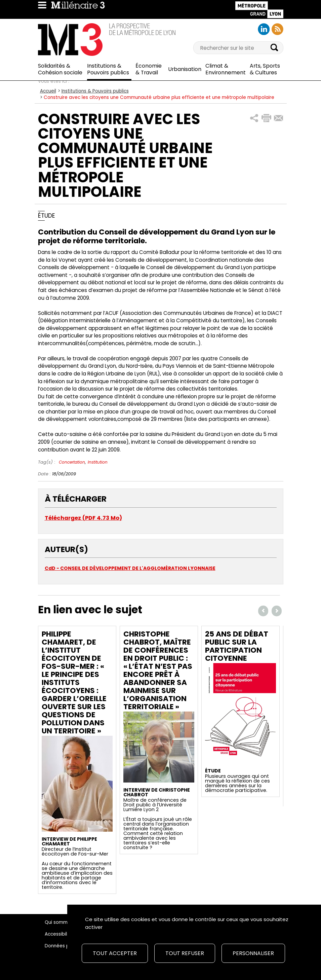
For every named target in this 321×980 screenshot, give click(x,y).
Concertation (72, 462)
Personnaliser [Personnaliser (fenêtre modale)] (253, 953)
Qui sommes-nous (65, 922)
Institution (98, 462)
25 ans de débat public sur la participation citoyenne (237, 646)
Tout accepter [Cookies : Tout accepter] (115, 953)
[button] (254, 118)
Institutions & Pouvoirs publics (95, 91)
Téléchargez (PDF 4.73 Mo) (83, 518)
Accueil (48, 91)
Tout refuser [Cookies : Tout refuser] (185, 953)
